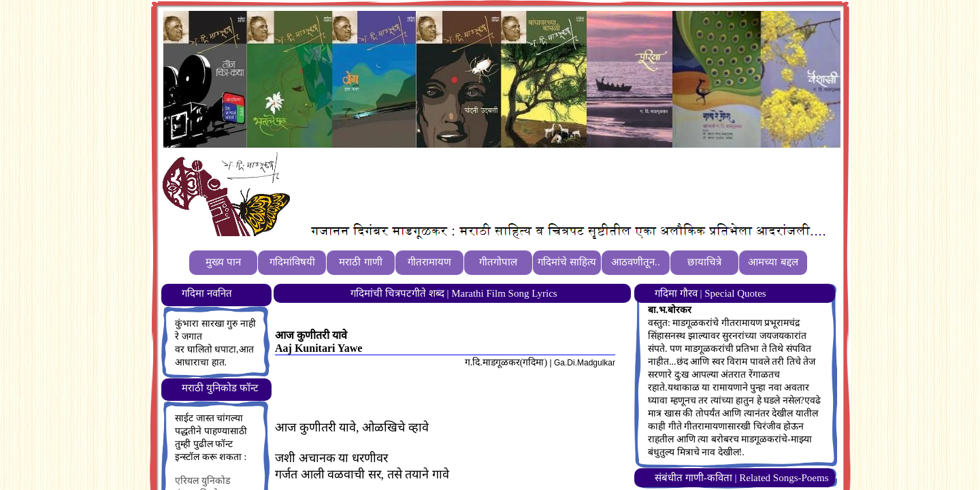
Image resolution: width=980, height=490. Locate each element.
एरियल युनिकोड (202, 481)
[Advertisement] (544, 184)
